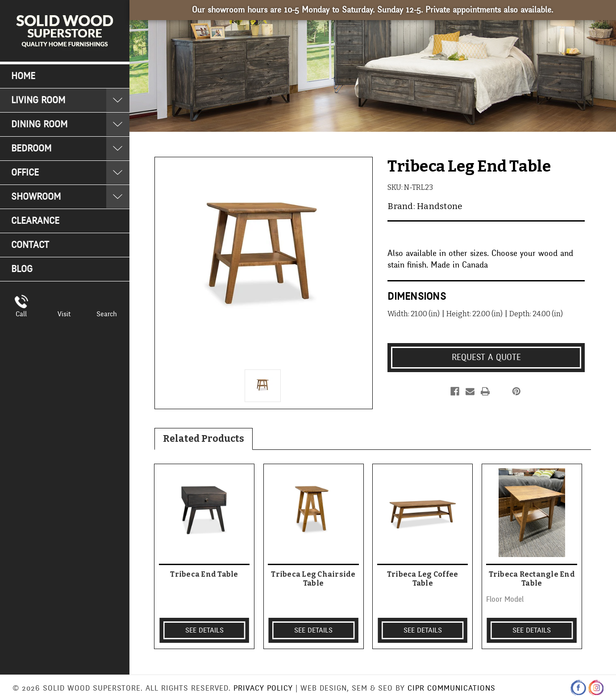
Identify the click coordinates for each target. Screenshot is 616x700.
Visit (64, 314)
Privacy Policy (263, 688)
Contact (30, 245)
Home (23, 76)
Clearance (35, 221)
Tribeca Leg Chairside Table (313, 578)
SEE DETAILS (204, 630)
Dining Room (39, 124)
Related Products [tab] (204, 439)
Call (21, 314)
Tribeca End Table (204, 574)
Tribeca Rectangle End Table (532, 578)
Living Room (38, 100)
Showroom (36, 197)
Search (107, 314)
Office (25, 173)
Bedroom (31, 149)
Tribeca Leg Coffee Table (423, 578)
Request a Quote (486, 357)
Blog (22, 269)
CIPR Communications (452, 688)
